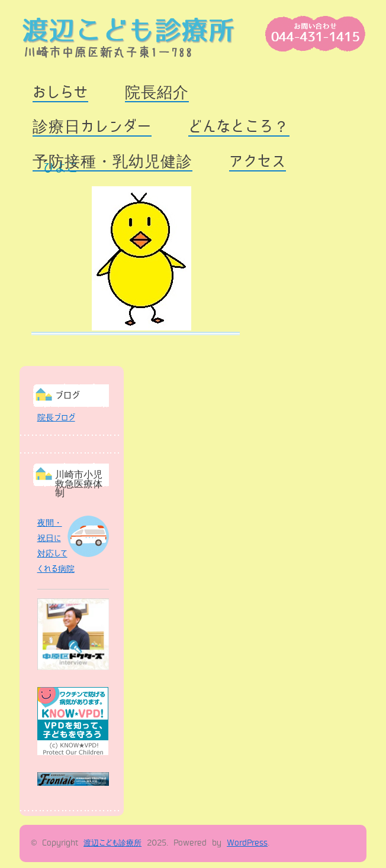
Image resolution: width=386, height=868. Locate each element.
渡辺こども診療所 (112, 843)
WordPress (247, 843)
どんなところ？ (239, 127)
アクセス (258, 162)
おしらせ (60, 93)
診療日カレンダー (92, 127)
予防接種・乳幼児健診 (112, 162)
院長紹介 (157, 93)
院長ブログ (56, 417)
